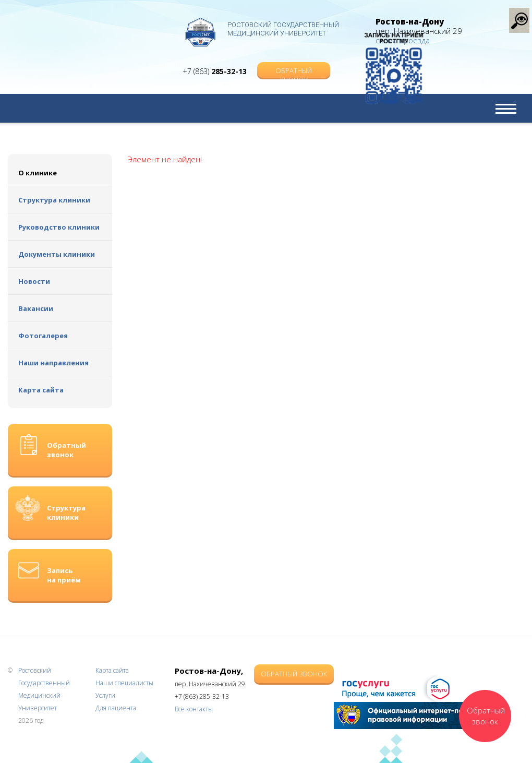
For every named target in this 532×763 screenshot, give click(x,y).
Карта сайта (41, 390)
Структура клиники (54, 200)
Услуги (105, 695)
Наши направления (53, 363)
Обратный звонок (294, 61)
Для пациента (116, 708)
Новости (34, 281)
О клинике (38, 173)
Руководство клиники (59, 227)
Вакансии (36, 308)
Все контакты (194, 709)
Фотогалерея (43, 336)
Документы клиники (57, 254)
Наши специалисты (124, 683)
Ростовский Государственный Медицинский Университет (283, 29)
